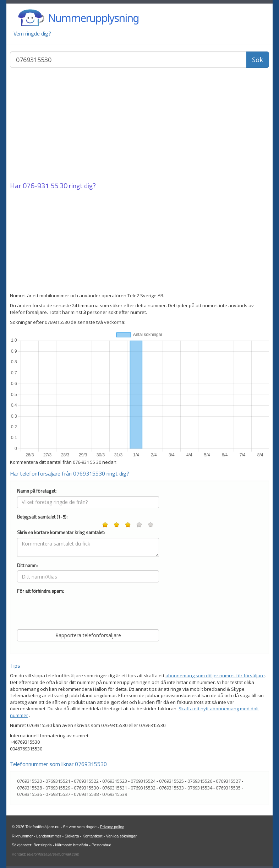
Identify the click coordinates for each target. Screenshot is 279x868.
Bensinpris (42, 845)
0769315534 (200, 788)
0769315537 (58, 794)
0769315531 (115, 788)
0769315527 (228, 781)
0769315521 (58, 781)
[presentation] (71, 610)
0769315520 (29, 781)
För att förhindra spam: (40, 591)
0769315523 (115, 781)
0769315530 (86, 788)
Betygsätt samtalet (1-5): (42, 517)
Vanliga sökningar (121, 836)
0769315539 (115, 794)
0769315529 (58, 788)
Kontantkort (92, 836)
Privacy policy (112, 827)
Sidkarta (72, 836)
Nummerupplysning (93, 18)
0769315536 (29, 794)
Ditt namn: (27, 566)
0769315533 (171, 788)
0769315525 (171, 781)
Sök (258, 60)
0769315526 (200, 781)
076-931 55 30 (45, 186)
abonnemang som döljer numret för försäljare (215, 676)
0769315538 (86, 794)
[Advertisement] (139, 125)
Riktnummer (22, 836)
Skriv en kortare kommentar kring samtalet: (61, 533)
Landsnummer (49, 836)
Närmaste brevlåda (72, 845)
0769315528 (29, 788)
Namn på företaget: (37, 491)
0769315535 (228, 788)
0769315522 (86, 781)
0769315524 (143, 781)
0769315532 (143, 788)
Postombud (102, 845)
